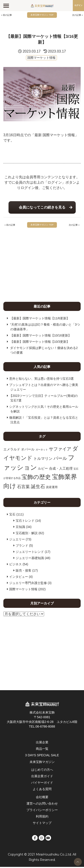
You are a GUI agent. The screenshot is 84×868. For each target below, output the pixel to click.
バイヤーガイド (42, 784)
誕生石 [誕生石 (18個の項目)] (38, 488)
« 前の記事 (7, 15)
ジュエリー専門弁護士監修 (28, 584)
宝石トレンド (25, 521)
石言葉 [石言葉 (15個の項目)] (23, 488)
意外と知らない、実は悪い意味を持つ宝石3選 (41, 379)
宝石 (12, 515)
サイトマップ (42, 824)
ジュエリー (17, 540)
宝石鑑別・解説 (27, 534)
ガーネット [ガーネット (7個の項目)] (42, 450)
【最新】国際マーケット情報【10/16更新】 (41, 336)
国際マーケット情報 (41, 58)
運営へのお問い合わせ (42, 804)
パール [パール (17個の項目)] (60, 459)
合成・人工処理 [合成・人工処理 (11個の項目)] (61, 469)
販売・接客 (24, 571)
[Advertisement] (42, 264)
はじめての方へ (42, 771)
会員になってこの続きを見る (42, 208)
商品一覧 (42, 750)
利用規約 (42, 817)
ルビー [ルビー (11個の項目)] (43, 469)
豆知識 (20, 528)
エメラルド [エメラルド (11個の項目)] (12, 450)
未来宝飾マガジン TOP (42, 15)
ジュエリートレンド (30, 553)
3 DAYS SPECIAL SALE (42, 756)
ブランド (22, 546)
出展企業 (42, 743)
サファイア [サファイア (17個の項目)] (60, 450)
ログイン (78, 5)
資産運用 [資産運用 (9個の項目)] (52, 488)
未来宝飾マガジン (42, 763)
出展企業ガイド (42, 777)
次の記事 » (77, 15)
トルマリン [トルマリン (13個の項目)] (43, 459)
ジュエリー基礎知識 (30, 559)
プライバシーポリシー (42, 811)
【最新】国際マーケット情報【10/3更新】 (40, 343)
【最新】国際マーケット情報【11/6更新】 (40, 319)
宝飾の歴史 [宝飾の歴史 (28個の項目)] (36, 478)
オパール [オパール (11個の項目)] (28, 450)
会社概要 (42, 798)
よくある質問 (42, 790)
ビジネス (15, 565)
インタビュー (19, 578)
